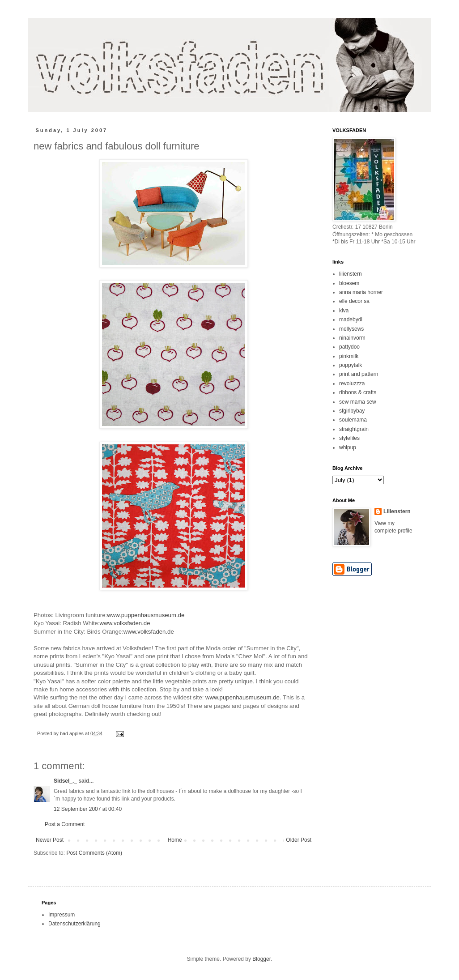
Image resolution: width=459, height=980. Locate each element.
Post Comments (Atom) (94, 853)
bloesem (349, 283)
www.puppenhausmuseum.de (146, 615)
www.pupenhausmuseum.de (242, 697)
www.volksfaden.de (125, 623)
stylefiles (349, 438)
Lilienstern (397, 511)
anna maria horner (361, 292)
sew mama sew (358, 402)
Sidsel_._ (65, 781)
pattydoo (349, 347)
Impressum (62, 915)
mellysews (351, 329)
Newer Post (50, 840)
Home (175, 840)
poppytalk (351, 365)
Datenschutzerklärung (74, 924)
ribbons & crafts (358, 392)
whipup (348, 447)
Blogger (261, 959)
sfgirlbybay (352, 411)
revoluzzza (352, 383)
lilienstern (351, 274)
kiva (344, 311)
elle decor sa (354, 301)
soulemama (353, 420)
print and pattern (359, 374)
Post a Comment (65, 824)
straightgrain (354, 429)
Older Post (299, 840)
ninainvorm (352, 338)
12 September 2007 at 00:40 (88, 809)
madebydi (351, 320)
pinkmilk (349, 356)
